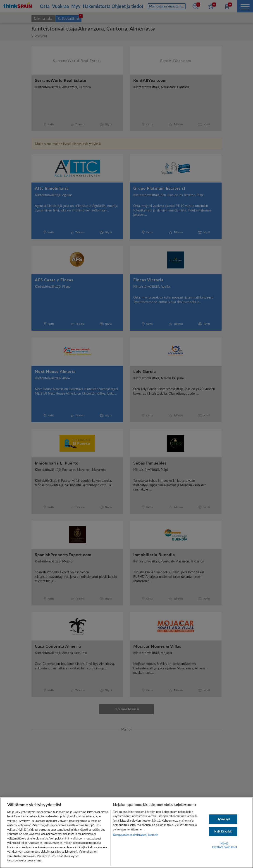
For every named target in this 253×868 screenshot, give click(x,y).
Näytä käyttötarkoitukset (225, 845)
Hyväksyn (223, 819)
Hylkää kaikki (223, 831)
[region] (126, 833)
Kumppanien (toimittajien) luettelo (136, 835)
